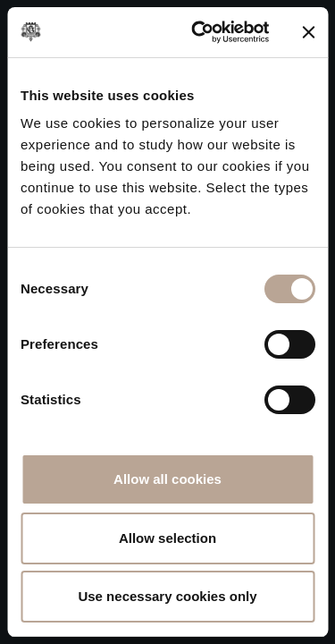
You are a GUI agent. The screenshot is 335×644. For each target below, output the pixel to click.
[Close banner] (308, 32)
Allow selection (167, 538)
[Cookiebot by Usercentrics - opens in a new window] (200, 32)
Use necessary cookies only (167, 596)
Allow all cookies (167, 479)
